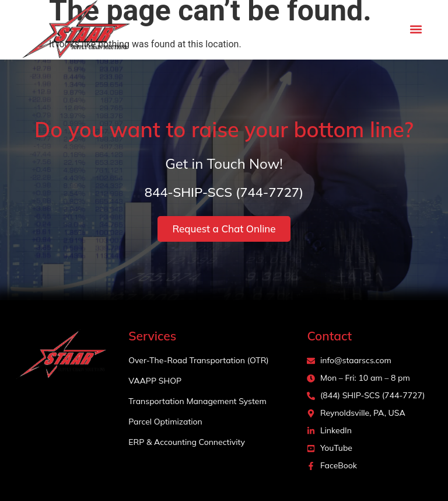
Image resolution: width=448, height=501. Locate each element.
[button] (416, 29)
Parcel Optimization (165, 422)
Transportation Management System (197, 401)
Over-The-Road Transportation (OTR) (199, 360)
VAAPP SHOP (155, 381)
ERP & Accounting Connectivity (187, 442)
